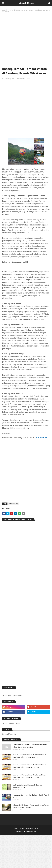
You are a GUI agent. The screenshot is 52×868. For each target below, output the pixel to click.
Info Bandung (13, 10)
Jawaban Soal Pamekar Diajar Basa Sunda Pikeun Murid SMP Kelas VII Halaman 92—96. (29, 776)
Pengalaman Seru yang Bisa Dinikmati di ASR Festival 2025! (31, 796)
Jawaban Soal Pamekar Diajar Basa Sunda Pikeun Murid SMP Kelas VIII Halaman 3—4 (29, 756)
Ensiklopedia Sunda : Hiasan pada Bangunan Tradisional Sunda (28, 786)
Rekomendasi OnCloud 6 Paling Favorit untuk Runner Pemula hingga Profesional (31, 806)
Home (16, 828)
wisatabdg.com (10, 79)
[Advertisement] (26, 39)
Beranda (5, 10)
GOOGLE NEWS (41, 438)
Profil (22, 828)
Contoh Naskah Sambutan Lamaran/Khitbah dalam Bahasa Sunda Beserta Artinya (30, 746)
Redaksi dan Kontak (32, 828)
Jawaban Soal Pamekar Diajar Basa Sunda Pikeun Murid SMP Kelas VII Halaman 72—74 (29, 766)
